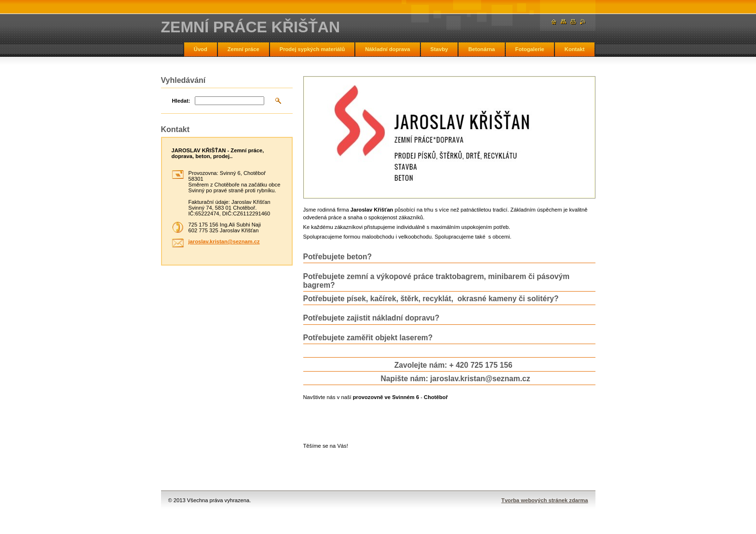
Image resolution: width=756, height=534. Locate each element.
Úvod (201, 49)
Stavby (439, 49)
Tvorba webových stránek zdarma (545, 500)
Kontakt (575, 49)
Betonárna (481, 49)
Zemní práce (243, 49)
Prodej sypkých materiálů (312, 49)
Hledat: (181, 101)
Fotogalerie (530, 49)
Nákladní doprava (387, 49)
